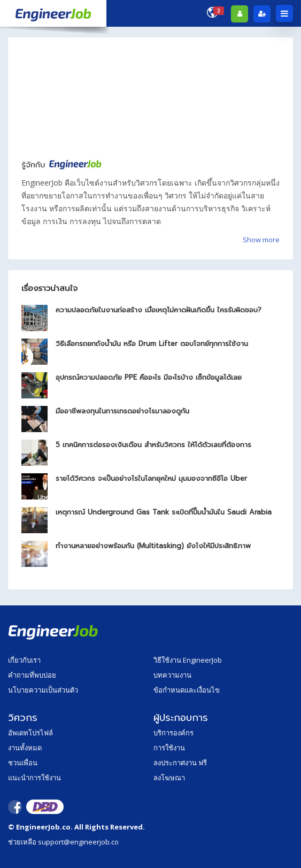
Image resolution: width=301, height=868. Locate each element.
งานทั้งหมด (25, 748)
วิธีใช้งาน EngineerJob (188, 660)
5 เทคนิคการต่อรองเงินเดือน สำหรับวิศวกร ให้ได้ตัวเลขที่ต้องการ (153, 445)
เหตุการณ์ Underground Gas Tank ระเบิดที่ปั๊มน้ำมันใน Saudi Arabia (164, 512)
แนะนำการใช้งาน (34, 778)
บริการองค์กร (173, 733)
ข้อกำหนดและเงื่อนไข (187, 690)
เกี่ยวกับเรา (24, 660)
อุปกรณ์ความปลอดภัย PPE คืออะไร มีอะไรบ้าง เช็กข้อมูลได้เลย (149, 377)
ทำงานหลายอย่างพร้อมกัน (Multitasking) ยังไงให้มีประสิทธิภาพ (153, 546)
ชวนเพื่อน (23, 763)
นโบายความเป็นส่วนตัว (43, 690)
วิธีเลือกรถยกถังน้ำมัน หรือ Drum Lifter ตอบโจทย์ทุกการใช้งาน (152, 344)
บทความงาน (172, 675)
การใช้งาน (169, 748)
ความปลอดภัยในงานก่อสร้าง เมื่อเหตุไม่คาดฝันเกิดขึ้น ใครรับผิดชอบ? (159, 310)
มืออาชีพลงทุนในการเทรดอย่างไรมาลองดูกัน (122, 411)
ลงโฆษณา (169, 778)
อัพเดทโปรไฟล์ (30, 733)
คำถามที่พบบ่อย (32, 675)
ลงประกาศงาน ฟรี (180, 763)
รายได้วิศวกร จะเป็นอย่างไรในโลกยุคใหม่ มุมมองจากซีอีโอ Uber (151, 478)
